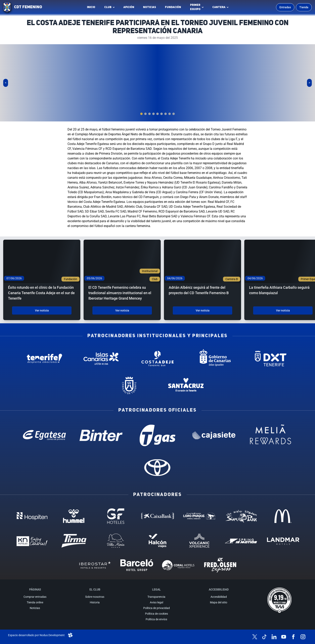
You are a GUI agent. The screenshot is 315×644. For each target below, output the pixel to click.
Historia (95, 602)
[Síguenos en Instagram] (303, 637)
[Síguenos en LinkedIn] (274, 637)
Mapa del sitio (219, 602)
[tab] (141, 114)
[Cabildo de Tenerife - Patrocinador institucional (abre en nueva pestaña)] (129, 385)
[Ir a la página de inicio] (7, 7)
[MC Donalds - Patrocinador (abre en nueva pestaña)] (283, 516)
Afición (129, 7)
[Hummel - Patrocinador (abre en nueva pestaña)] (74, 516)
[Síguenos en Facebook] (293, 637)
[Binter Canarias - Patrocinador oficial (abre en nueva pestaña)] (101, 435)
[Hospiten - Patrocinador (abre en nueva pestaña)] (32, 516)
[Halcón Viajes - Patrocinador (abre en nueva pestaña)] (157, 541)
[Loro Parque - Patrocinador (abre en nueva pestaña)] (199, 516)
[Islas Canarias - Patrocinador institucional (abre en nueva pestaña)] (101, 358)
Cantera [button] (219, 7)
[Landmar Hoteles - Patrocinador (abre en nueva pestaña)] (283, 541)
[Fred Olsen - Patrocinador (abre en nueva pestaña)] (220, 565)
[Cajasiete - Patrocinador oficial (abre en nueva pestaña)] (214, 435)
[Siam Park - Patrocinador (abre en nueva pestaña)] (241, 516)
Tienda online (35, 602)
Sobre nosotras (95, 597)
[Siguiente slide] (309, 83)
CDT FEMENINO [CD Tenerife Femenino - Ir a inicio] (28, 7)
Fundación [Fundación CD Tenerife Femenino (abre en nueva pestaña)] (174, 8)
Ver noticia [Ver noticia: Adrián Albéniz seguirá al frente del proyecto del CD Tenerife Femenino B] (203, 310)
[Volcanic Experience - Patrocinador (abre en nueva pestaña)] (199, 541)
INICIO (91, 7)
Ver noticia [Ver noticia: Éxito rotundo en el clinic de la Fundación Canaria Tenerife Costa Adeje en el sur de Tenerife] (42, 310)
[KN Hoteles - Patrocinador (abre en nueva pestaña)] (32, 541)
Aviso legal (156, 602)
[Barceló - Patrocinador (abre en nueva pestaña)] (137, 565)
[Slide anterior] (6, 83)
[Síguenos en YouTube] (284, 637)
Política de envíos (156, 619)
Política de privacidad (156, 608)
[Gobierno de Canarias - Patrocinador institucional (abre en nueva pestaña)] (214, 358)
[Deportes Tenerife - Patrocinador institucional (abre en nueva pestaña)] (271, 358)
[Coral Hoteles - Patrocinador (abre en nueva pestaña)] (178, 565)
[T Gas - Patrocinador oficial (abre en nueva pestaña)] (157, 435)
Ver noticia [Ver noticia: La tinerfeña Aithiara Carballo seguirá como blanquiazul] (283, 310)
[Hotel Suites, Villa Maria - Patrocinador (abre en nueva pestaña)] (116, 541)
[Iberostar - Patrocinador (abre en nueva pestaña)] (95, 565)
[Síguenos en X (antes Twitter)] (255, 637)
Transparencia (156, 597)
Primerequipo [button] (195, 7)
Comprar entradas (35, 597)
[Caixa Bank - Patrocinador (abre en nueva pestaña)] (157, 516)
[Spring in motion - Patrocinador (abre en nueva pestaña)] (241, 541)
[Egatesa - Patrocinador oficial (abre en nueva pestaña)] (44, 435)
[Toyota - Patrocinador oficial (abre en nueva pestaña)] (157, 467)
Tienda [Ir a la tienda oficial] (304, 7)
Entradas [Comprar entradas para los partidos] (285, 7)
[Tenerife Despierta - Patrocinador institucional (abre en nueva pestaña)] (44, 358)
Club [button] (108, 7)
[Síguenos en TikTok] (264, 637)
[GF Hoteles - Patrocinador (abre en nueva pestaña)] (116, 516)
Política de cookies (156, 614)
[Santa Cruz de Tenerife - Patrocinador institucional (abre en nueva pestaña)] (186, 385)
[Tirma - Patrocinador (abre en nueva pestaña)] (74, 541)
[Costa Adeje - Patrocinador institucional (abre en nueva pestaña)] (157, 358)
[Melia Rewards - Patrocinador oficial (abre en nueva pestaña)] (271, 435)
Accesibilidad (219, 597)
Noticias (150, 7)
